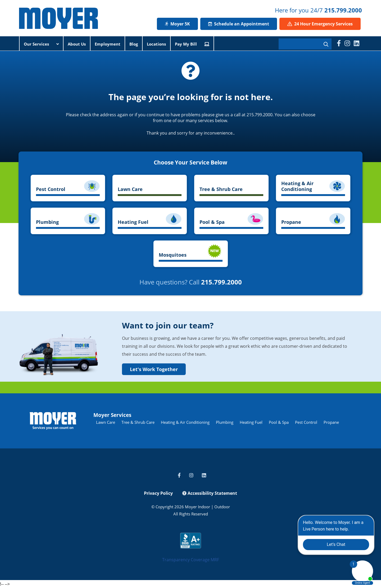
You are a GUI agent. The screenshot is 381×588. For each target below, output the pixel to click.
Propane (331, 422)
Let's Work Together (154, 369)
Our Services (41, 44)
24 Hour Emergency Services (320, 24)
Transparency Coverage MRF (191, 560)
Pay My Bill (192, 44)
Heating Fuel (251, 422)
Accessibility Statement (210, 493)
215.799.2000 (343, 10)
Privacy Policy (158, 493)
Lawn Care (106, 422)
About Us (77, 44)
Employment (108, 44)
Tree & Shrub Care (138, 422)
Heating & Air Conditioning (185, 422)
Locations (156, 44)
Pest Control (306, 422)
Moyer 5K (177, 24)
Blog (134, 44)
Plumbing (225, 422)
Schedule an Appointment (239, 24)
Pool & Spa (279, 422)
